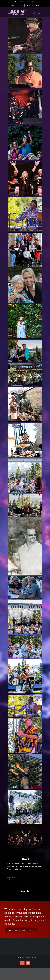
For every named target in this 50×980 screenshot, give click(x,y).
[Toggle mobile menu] (39, 13)
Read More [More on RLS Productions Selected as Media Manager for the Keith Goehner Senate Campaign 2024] (10, 880)
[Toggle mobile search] (34, 13)
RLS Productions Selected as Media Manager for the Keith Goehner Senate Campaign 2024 (24, 866)
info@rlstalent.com (36, 2)
